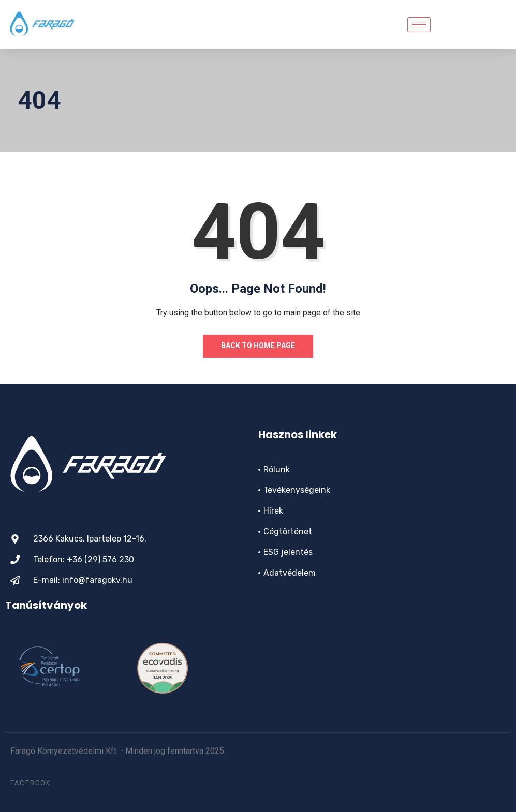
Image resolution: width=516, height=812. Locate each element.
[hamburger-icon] (419, 25)
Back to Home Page (258, 345)
